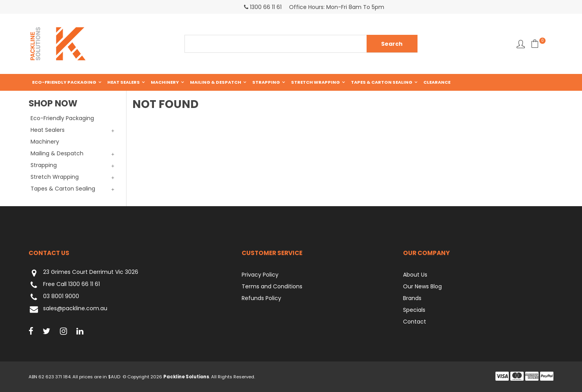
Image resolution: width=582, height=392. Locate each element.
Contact (415, 322)
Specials (414, 310)
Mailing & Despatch (216, 82)
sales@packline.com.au (68, 309)
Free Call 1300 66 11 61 (64, 285)
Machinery (165, 82)
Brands (412, 298)
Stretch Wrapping (315, 82)
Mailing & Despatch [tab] (57, 153)
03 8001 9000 (54, 297)
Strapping (266, 82)
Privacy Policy (260, 275)
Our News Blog (422, 286)
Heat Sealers (124, 82)
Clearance (437, 82)
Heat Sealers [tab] (48, 130)
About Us (415, 275)
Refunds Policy (261, 298)
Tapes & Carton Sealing (382, 82)
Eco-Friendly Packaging (64, 82)
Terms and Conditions (272, 286)
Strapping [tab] (44, 165)
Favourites (521, 44)
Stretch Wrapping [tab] (55, 177)
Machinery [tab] (45, 142)
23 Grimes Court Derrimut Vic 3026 (83, 273)
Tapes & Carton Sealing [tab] (63, 189)
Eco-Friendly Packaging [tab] (62, 118)
